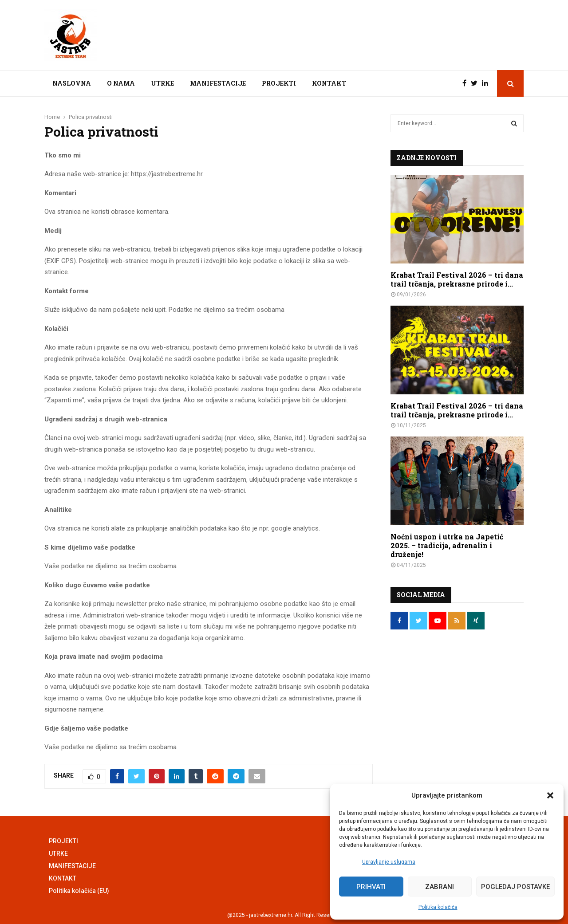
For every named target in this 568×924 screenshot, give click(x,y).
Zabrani (440, 887)
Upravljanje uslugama (389, 862)
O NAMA (121, 83)
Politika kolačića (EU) (79, 891)
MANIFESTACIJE (218, 83)
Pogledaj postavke (515, 887)
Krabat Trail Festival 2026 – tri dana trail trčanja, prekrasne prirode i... (457, 279)
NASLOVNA (72, 83)
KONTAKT (329, 83)
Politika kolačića (438, 907)
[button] (550, 795)
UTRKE (162, 83)
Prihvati (371, 887)
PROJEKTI (279, 83)
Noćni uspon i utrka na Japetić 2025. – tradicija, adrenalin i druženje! (447, 545)
